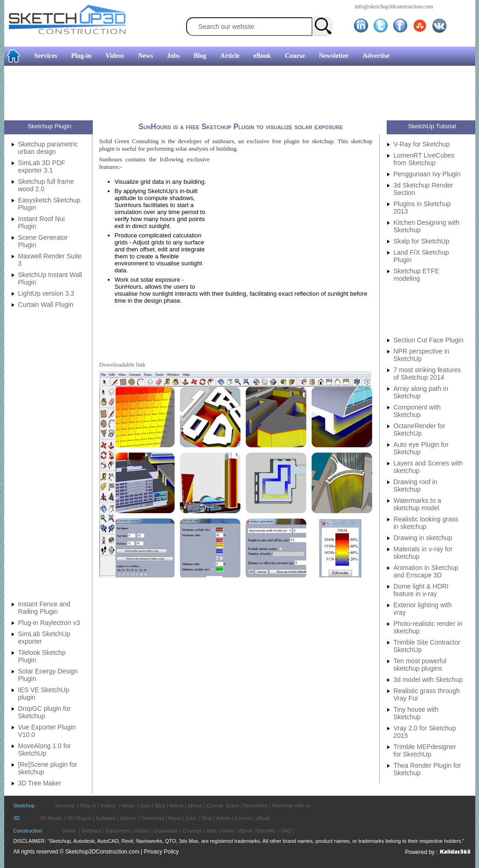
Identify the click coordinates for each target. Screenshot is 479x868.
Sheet (69, 831)
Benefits (266, 831)
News (146, 56)
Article (230, 56)
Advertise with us (291, 806)
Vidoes (142, 831)
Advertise (376, 56)
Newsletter (334, 56)
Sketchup (24, 806)
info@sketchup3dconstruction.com (394, 7)
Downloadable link (122, 365)
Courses (192, 831)
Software (106, 818)
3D (17, 818)
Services (46, 56)
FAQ (286, 831)
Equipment (118, 831)
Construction (28, 831)
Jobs (173, 56)
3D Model (51, 818)
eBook (262, 56)
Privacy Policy (162, 852)
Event (232, 806)
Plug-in (81, 56)
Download (153, 818)
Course (295, 56)
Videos (115, 56)
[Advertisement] (236, 94)
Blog (200, 56)
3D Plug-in (80, 818)
